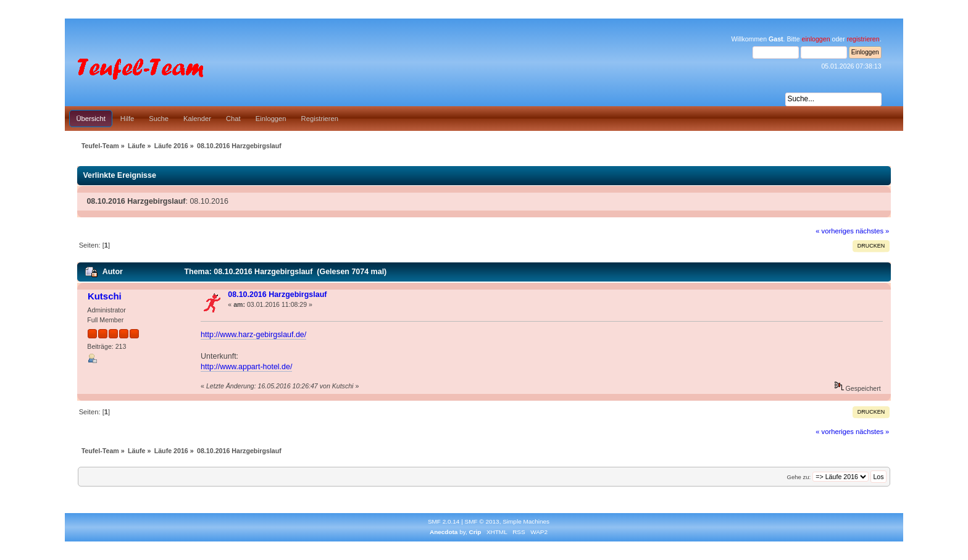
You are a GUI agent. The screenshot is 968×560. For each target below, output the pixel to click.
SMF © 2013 (482, 521)
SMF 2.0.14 (444, 521)
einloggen (816, 39)
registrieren (863, 39)
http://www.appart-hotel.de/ (246, 367)
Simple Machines (526, 521)
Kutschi (105, 296)
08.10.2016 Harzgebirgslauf (277, 295)
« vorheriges (835, 231)
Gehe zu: (799, 477)
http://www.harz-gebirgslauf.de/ (253, 335)
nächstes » (872, 231)
